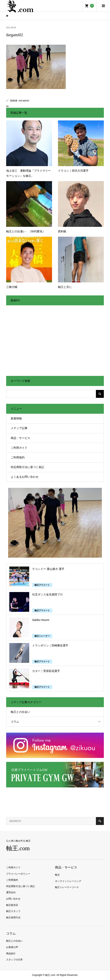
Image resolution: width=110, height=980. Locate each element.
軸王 (57, 875)
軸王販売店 (12, 905)
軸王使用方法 (13, 918)
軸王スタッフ (13, 911)
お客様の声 (12, 947)
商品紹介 (11, 954)
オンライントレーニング (68, 881)
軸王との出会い (20, 712)
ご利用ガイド (19, 448)
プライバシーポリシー (18, 874)
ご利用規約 (18, 457)
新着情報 (16, 418)
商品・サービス (20, 438)
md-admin (24, 101)
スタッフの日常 (14, 960)
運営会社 (11, 892)
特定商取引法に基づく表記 (27, 467)
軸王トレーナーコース (67, 887)
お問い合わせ (13, 899)
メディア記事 (19, 428)
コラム (15, 722)
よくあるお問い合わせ (25, 477)
